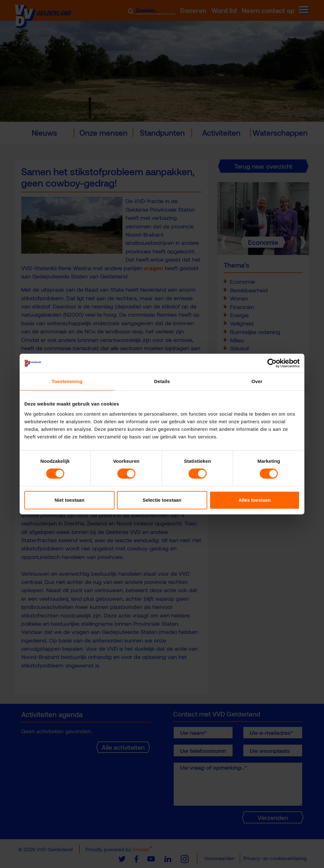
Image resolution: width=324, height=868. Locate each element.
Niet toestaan (69, 500)
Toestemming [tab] (67, 381)
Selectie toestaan (162, 500)
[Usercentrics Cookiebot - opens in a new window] (272, 363)
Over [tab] (257, 381)
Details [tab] (162, 381)
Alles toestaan (255, 500)
